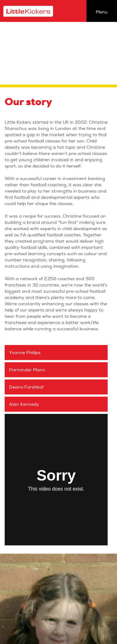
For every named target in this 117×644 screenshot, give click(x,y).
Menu (102, 12)
